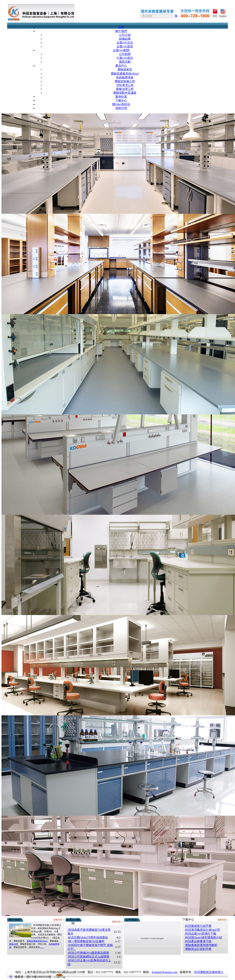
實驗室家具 (125, 69)
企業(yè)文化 (125, 43)
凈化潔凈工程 (125, 85)
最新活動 (125, 62)
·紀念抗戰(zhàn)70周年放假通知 (88, 937)
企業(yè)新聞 (121, 50)
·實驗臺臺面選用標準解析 (201, 945)
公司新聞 (125, 54)
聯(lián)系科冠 (121, 104)
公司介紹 (125, 35)
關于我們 (121, 31)
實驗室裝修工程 (125, 81)
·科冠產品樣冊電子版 (198, 941)
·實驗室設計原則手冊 (198, 949)
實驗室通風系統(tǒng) (125, 74)
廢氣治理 (14, 944)
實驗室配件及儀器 (125, 93)
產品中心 (121, 66)
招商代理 (121, 108)
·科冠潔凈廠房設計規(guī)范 (202, 930)
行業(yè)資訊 (125, 58)
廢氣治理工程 (125, 89)
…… (42, 947)
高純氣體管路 (125, 77)
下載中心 (121, 100)
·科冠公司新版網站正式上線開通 (88, 957)
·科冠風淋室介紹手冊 (198, 926)
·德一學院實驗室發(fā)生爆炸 (86, 941)
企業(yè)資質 (125, 46)
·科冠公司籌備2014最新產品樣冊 (88, 953)
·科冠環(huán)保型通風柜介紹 (203, 937)
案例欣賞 (121, 97)
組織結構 (125, 39)
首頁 (121, 27)
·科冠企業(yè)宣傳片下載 (200, 934)
